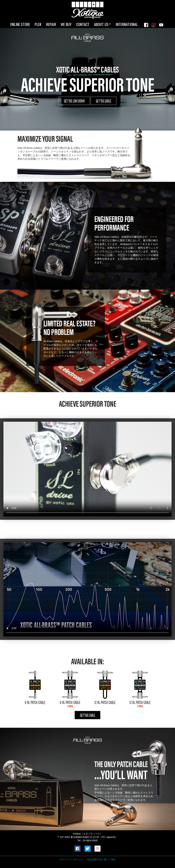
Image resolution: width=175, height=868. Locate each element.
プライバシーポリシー (71, 859)
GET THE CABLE (103, 101)
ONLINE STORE (20, 24)
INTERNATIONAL (127, 24)
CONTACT (83, 24)
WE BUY (66, 24)
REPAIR (51, 24)
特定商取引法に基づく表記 (102, 859)
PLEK (38, 24)
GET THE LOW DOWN (74, 101)
